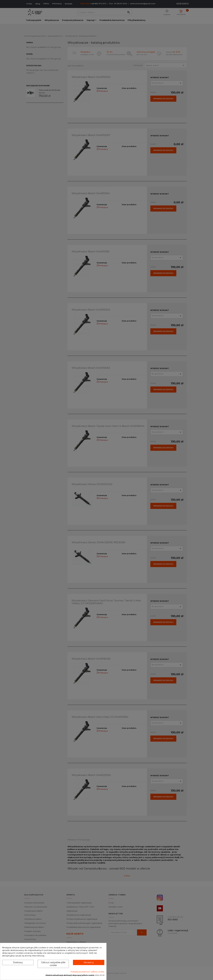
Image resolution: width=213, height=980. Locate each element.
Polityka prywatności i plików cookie (87, 972)
